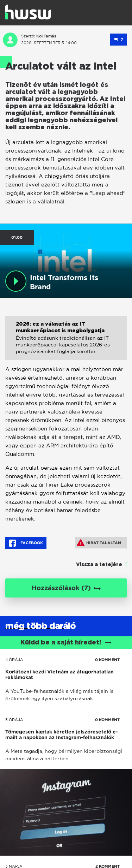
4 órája (14, 660)
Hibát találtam (99, 543)
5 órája (14, 720)
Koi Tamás (46, 36)
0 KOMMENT (107, 660)
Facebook (26, 543)
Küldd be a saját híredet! (66, 643)
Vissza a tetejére (99, 565)
